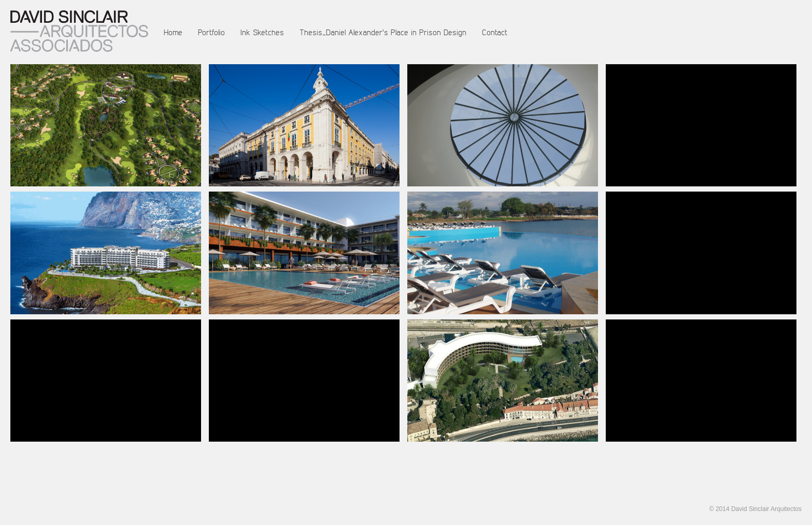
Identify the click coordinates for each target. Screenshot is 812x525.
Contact (495, 32)
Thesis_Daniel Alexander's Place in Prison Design (383, 32)
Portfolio (211, 32)
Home (173, 32)
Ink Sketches (262, 32)
